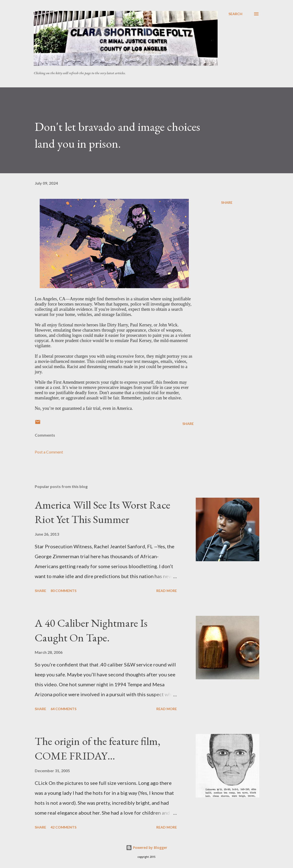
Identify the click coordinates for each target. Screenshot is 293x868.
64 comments (64, 709)
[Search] (235, 14)
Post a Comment (49, 452)
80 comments (64, 591)
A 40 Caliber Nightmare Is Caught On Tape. (91, 630)
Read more (167, 591)
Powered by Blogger (147, 848)
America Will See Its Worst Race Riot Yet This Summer (102, 512)
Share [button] (227, 202)
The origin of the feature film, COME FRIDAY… (98, 748)
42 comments (64, 827)
